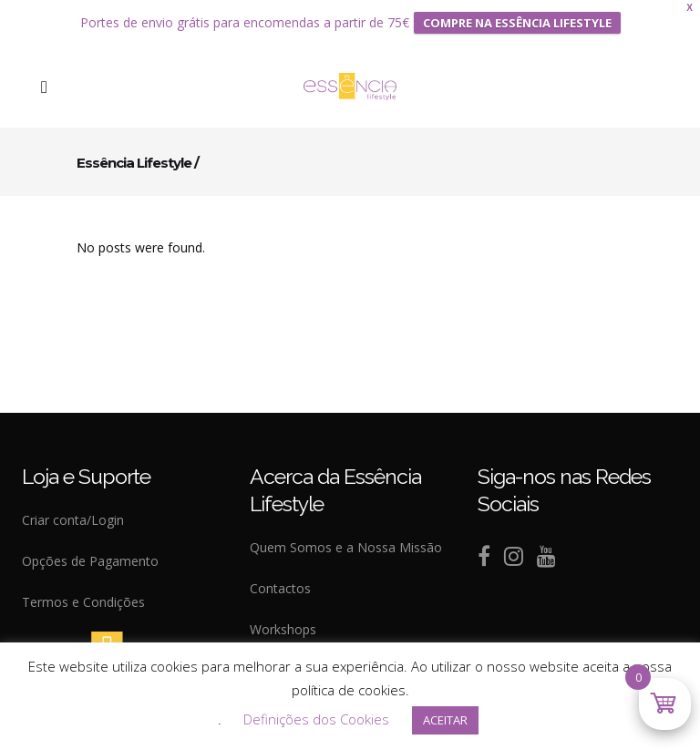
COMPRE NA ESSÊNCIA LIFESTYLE (517, 18)
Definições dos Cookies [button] (316, 719)
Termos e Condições (83, 593)
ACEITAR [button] (445, 720)
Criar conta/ (57, 511)
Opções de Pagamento (90, 552)
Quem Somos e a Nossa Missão (346, 538)
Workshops (283, 620)
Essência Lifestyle (134, 153)
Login (108, 511)
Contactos (280, 579)
